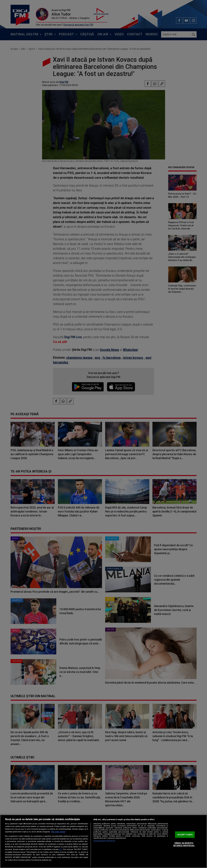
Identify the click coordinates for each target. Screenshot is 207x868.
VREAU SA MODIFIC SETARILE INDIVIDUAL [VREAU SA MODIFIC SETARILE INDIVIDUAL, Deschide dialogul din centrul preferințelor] (184, 844)
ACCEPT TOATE (185, 835)
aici (61, 849)
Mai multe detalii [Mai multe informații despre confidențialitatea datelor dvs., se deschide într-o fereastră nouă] (58, 832)
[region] (103, 841)
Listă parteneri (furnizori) (104, 841)
